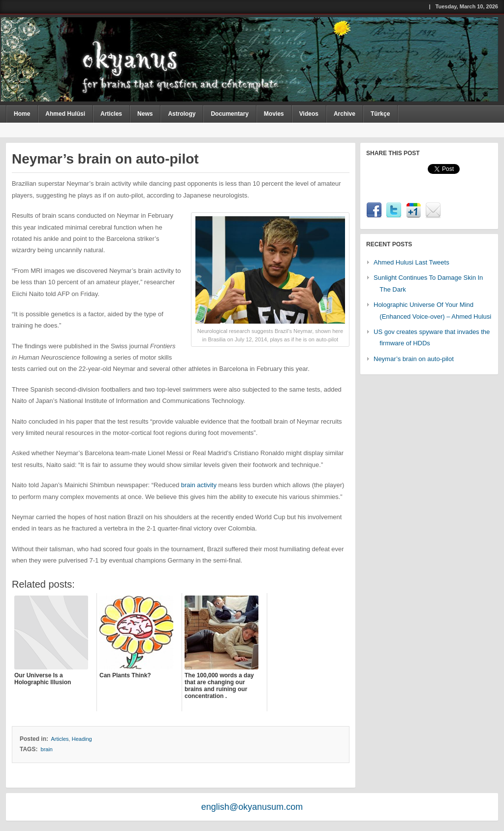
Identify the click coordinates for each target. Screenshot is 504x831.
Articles (111, 114)
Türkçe (380, 114)
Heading (82, 739)
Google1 (413, 210)
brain (47, 749)
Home (22, 114)
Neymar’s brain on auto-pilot (414, 359)
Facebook (374, 210)
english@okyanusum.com (252, 807)
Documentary (230, 114)
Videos (309, 114)
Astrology (182, 114)
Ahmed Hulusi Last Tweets (411, 262)
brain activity (199, 485)
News (145, 114)
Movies (274, 114)
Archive (345, 114)
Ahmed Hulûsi (65, 114)
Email (433, 210)
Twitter (394, 210)
